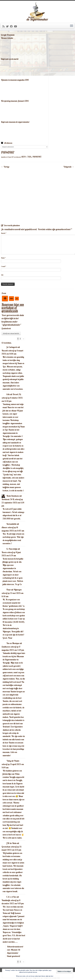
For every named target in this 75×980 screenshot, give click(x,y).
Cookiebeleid (57, 976)
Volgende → (69, 167)
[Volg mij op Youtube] (16, 26)
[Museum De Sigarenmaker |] (37, 12)
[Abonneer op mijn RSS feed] (4, 26)
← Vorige (5, 167)
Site (2, 275)
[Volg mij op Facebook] (12, 26)
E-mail (4, 266)
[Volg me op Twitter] (8, 26)
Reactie (4, 233)
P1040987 (37, 157)
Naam (3, 258)
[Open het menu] (72, 26)
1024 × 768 (26, 157)
